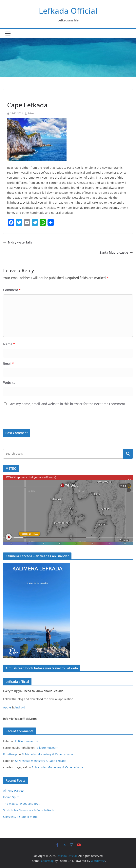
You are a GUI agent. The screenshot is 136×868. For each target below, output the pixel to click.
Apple (7, 707)
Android (20, 707)
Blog (11, 96)
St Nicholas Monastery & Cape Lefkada (47, 754)
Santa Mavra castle (116, 252)
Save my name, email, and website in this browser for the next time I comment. (67, 404)
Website (9, 383)
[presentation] (30, 420)
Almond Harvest (14, 791)
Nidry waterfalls (18, 242)
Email (9, 363)
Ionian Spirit (11, 797)
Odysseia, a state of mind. (20, 817)
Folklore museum (27, 741)
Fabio (31, 113)
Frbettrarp (10, 754)
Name (9, 344)
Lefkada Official (68, 11)
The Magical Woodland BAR (21, 804)
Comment (12, 290)
